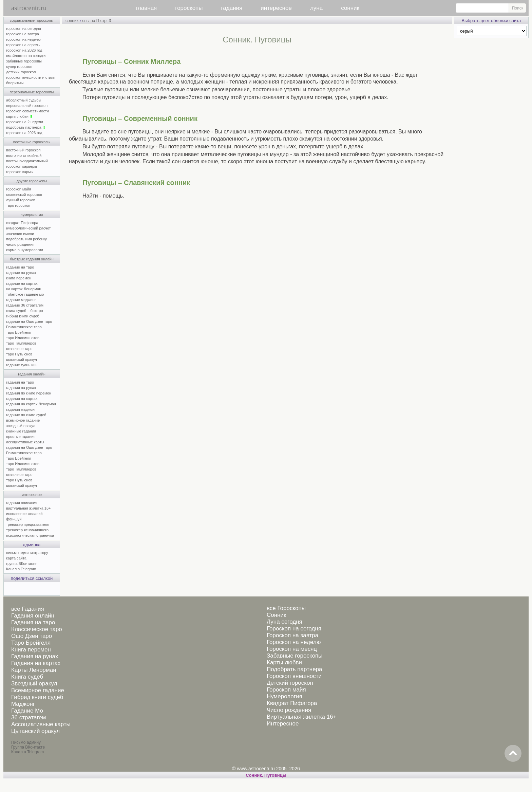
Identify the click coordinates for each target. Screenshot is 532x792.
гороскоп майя (18, 189)
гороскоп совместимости (27, 111)
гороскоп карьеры (22, 166)
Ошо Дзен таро (32, 636)
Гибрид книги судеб (37, 697)
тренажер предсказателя (28, 524)
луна (316, 8)
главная (146, 8)
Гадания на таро (33, 622)
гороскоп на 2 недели (25, 122)
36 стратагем (28, 717)
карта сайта (16, 558)
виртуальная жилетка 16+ (28, 508)
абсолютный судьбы (24, 100)
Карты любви (284, 662)
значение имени (20, 234)
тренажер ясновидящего (27, 530)
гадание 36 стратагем (25, 305)
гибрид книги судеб (23, 316)
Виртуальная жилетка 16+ (302, 717)
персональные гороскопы (32, 92)
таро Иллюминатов (23, 338)
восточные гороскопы (32, 142)
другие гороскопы (32, 181)
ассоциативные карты (25, 442)
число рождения (20, 244)
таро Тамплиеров (21, 343)
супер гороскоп (19, 67)
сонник (350, 8)
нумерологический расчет (28, 228)
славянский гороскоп (24, 195)
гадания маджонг (21, 409)
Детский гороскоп (290, 683)
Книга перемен (31, 650)
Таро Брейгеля (31, 643)
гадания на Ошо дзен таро (29, 447)
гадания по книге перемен (29, 393)
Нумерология (284, 696)
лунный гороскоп (21, 200)
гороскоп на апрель (23, 45)
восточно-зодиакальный (27, 161)
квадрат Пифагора (22, 223)
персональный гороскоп (27, 106)
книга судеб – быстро (25, 311)
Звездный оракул (34, 684)
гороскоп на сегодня (24, 29)
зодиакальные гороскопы (32, 20)
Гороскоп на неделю (294, 642)
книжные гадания (21, 431)
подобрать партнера (25, 127)
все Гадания (28, 609)
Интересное (283, 724)
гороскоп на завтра (23, 34)
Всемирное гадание (38, 690)
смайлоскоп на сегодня (26, 56)
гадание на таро (20, 267)
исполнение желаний (24, 514)
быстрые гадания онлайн (32, 259)
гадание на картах (22, 283)
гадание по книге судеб (26, 415)
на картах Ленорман (24, 289)
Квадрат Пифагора (292, 703)
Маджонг (23, 704)
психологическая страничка (30, 535)
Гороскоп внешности (294, 676)
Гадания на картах (36, 663)
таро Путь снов (19, 354)
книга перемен (19, 278)
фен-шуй (14, 519)
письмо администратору (27, 553)
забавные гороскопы (24, 61)
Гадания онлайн (33, 616)
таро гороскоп (18, 205)
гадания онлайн (32, 374)
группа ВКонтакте (21, 564)
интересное (276, 8)
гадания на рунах (21, 388)
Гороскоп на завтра (292, 635)
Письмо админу (26, 742)
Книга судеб (27, 677)
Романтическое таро (24, 327)
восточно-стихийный (24, 155)
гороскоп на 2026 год (24, 50)
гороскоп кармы (20, 172)
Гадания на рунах (35, 656)
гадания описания (22, 503)
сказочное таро (19, 349)
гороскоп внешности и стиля (31, 77)
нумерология (32, 215)
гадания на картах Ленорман (32, 404)
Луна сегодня (284, 622)
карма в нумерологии (25, 250)
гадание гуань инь (22, 365)
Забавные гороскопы (295, 656)
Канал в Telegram (21, 569)
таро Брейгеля (19, 332)
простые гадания (21, 437)
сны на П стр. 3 (97, 21)
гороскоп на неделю (23, 39)
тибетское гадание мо (25, 294)
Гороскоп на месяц (292, 649)
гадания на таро (20, 382)
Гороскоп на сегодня (294, 629)
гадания (232, 8)
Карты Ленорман (34, 670)
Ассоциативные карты (41, 724)
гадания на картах (22, 399)
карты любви (19, 116)
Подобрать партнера (294, 669)
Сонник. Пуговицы (266, 775)
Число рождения (289, 710)
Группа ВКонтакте (28, 747)
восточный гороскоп (23, 150)
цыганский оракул (22, 360)
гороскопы (189, 8)
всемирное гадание (23, 420)
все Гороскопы (286, 608)
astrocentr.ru (29, 8)
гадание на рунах (21, 273)
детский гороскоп (21, 72)
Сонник (276, 615)
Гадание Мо (27, 711)
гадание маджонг (21, 300)
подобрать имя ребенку (26, 239)
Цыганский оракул (35, 731)
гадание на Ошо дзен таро (29, 321)
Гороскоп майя (286, 690)
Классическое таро (37, 629)
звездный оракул (21, 426)
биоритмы (15, 83)
